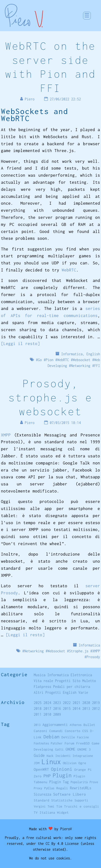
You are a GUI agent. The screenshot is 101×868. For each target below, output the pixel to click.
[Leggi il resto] (20, 344)
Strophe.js (79, 651)
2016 (57, 709)
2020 (86, 703)
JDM (37, 763)
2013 (86, 709)
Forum (69, 743)
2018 (38, 709)
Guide (39, 755)
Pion (50, 360)
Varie (83, 692)
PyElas (49, 788)
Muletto (89, 681)
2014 (76, 709)
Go (40, 360)
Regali (62, 788)
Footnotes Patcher (48, 743)
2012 (96, 709)
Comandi (56, 731)
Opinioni (62, 769)
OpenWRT (41, 769)
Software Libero (70, 794)
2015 (67, 709)
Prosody (93, 657)
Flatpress (42, 687)
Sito (76, 681)
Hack (50, 756)
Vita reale (43, 681)
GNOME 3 (84, 749)
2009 (57, 714)
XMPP (6, 435)
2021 (76, 703)
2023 (57, 703)
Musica (40, 675)
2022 (67, 703)
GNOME (70, 749)
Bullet (89, 725)
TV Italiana (44, 812)
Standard (42, 800)
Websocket (82, 360)
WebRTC (69, 270)
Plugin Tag (59, 782)
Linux (51, 762)
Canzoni (41, 731)
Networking (81, 366)
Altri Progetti (47, 692)
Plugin (62, 775)
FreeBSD (83, 743)
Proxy (38, 788)
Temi (51, 806)
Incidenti (63, 756)
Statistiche (62, 800)
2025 (38, 703)
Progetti (63, 681)
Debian (51, 737)
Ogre (82, 763)
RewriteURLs (81, 788)
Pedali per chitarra (72, 687)
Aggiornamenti (55, 725)
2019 (96, 703)
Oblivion (70, 763)
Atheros (76, 725)
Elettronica (81, 675)
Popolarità (79, 782)
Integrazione (83, 756)
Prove (94, 782)
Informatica (72, 354)
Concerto (73, 731)
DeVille (68, 737)
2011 (38, 714)
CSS (85, 731)
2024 (47, 703)
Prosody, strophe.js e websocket (50, 397)
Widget (63, 812)
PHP (47, 776)
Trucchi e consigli (82, 806)
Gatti (59, 749)
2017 (47, 709)
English (93, 354)
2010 (47, 714)
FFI (97, 366)
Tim (59, 806)
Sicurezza (42, 794)
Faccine (83, 737)
